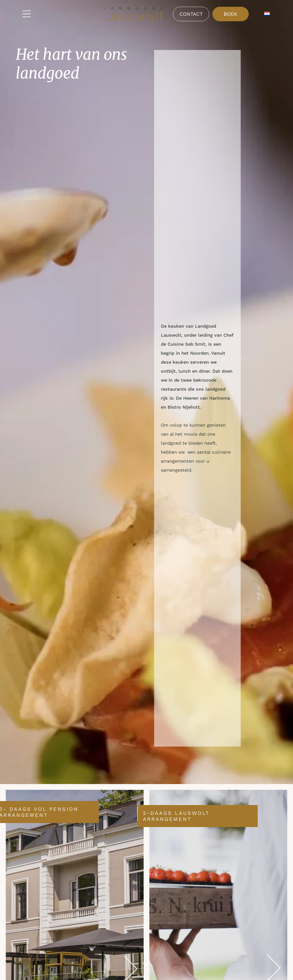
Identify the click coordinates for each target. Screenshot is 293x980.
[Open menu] (27, 14)
